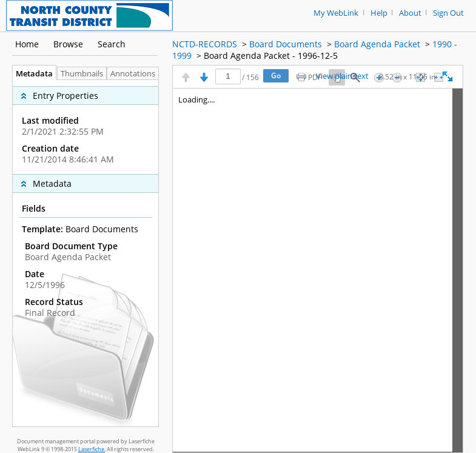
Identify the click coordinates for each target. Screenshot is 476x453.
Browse (68, 44)
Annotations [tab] (136, 74)
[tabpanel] (85, 253)
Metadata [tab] (31, 74)
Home (27, 44)
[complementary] (85, 127)
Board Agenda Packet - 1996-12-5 (271, 55)
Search (112, 44)
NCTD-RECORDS (205, 44)
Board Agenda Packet (377, 44)
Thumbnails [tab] (82, 74)
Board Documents (286, 44)
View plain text (342, 76)
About (410, 13)
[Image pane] (318, 270)
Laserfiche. (92, 449)
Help (379, 13)
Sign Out (448, 13)
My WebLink (336, 13)
